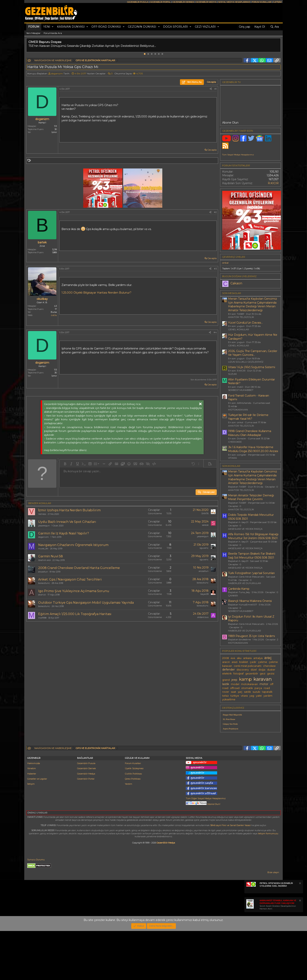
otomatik (247, 688)
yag (252, 696)
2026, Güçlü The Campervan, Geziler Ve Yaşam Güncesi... (253, 353)
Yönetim (32, 817)
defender (228, 670)
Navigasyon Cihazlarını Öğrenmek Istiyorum (73, 545)
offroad (235, 688)
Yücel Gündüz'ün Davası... (245, 323)
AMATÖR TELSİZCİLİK (241, 317)
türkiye (235, 696)
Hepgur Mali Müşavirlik (232, 715)
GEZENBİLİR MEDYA (206, 2)
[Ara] (274, 27)
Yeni (47, 27)
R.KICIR (273, 183)
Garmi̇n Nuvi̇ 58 (51, 556)
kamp (245, 679)
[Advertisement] (122, 658)
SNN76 (205, 513)
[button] (53, 27)
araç (268, 658)
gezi (263, 674)
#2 (215, 212)
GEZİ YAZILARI (205, 27)
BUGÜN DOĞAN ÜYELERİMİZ (239, 276)
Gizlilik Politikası (133, 823)
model (235, 684)
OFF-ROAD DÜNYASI (106, 27)
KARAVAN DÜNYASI (71, 27)
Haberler (32, 823)
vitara (244, 696)
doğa (262, 670)
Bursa (54, 312)
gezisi (271, 674)
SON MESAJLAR (232, 293)
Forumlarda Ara (53, 33)
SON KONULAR (231, 466)
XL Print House (229, 719)
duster (271, 670)
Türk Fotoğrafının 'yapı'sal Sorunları (251, 573)
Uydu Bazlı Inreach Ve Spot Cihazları (67, 522)
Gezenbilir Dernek (87, 817)
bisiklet (244, 662)
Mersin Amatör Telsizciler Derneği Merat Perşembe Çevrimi (251, 497)
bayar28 (205, 594)
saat (233, 692)
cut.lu (54, 315)
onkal (225, 263)
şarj (240, 692)
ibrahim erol (44, 560)
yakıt (259, 696)
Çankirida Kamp (239, 589)
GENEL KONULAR (239, 329)
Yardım (129, 833)
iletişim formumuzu (268, 883)
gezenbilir (252, 674)
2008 (226, 658)
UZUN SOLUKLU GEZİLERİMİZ (246, 362)
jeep (234, 680)
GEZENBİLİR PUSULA (138, 2)
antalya (258, 658)
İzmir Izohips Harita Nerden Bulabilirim (69, 510)
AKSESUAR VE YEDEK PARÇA (245, 529)
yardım (268, 696)
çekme (263, 662)
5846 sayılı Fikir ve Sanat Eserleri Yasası (230, 874)
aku (239, 658)
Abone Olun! (203, 853)
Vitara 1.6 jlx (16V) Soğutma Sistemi (252, 367)
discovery (243, 670)
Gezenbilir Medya (86, 823)
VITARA (233, 458)
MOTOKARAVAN (238, 410)
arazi (235, 662)
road (267, 688)
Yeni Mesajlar (33, 33)
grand (226, 680)
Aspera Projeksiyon (231, 729)
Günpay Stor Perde (230, 724)
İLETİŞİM (277, 2)
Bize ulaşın (273, 921)
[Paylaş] (211, 89)
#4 (215, 332)
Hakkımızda (34, 812)
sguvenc (204, 548)
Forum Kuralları (133, 812)
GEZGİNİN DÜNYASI (142, 27)
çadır (253, 662)
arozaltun (43, 572)
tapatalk (267, 692)
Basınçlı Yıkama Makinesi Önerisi (250, 601)
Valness (42, 514)
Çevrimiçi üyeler (234, 257)
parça (258, 688)
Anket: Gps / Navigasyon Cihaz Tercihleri (70, 579)
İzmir (54, 132)
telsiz (225, 696)
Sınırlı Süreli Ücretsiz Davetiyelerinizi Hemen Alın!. (278, 954)
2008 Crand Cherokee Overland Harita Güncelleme (79, 568)
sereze (205, 525)
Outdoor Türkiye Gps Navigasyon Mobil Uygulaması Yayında (86, 603)
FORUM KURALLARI (262, 2)
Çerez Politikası (133, 828)
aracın (226, 662)
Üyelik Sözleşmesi (134, 817)
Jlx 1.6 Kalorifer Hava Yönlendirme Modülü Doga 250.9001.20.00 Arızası (253, 449)
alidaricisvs (203, 617)
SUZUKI (232, 374)
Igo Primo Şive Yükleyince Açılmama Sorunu (74, 591)
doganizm (57, 73)
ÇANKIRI (233, 596)
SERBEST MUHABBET (241, 390)
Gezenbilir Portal (86, 828)
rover (226, 692)
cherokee (269, 666)
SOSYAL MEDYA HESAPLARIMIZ (234, 2)
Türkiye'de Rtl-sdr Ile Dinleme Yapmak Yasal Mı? (248, 417)
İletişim (31, 833)
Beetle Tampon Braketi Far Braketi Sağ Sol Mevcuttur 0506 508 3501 (252, 556)
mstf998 (42, 618)
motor (264, 684)
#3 (215, 269)
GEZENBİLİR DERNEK (183, 2)
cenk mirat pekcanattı (248, 666)
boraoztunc (44, 583)
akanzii (42, 595)
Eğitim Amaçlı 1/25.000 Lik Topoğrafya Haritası (75, 614)
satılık (247, 692)
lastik (226, 684)
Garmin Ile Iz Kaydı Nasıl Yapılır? (64, 533)
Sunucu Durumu (36, 909)
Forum (34, 27)
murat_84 (43, 549)
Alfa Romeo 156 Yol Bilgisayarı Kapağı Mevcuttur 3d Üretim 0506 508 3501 (253, 536)
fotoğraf (238, 674)
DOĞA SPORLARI (176, 27)
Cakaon (236, 283)
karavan (263, 679)
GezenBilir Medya (166, 892)
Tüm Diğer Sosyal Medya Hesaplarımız (206, 847)
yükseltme (229, 699)
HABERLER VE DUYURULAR (245, 583)
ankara (247, 658)
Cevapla (212, 150)
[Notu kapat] (300, 933)
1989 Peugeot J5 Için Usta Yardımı (251, 636)
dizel (254, 670)
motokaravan (249, 684)
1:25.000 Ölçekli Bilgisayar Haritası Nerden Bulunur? (96, 293)
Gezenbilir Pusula (86, 812)
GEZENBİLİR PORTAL (160, 2)
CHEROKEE (235, 442)
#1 (216, 89)
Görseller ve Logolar (37, 828)
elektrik (227, 674)
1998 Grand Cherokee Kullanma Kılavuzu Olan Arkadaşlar (250, 433)
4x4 (233, 658)
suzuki (256, 692)
